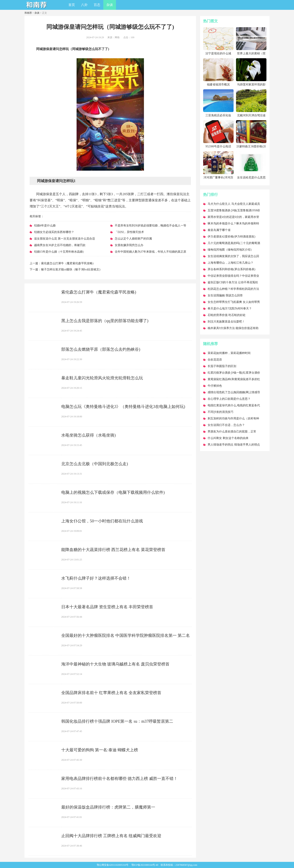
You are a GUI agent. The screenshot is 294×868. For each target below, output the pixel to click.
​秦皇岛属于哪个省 (219, 230)
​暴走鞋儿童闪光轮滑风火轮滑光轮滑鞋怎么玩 (102, 378)
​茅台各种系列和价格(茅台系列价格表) (231, 269)
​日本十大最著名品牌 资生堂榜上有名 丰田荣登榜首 (107, 607)
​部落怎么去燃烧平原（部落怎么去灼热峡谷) (101, 349)
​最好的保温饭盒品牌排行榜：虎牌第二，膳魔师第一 (108, 807)
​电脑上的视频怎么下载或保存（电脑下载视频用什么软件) (113, 492)
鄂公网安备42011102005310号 (113, 865)
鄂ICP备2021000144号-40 (145, 865)
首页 (72, 5)
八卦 (84, 5)
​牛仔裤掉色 (215, 386)
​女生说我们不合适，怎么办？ (226, 425)
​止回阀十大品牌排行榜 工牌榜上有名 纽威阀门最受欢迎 (111, 836)
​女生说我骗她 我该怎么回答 (225, 295)
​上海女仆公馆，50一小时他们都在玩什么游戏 (102, 521)
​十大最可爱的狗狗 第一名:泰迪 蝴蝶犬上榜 (100, 750)
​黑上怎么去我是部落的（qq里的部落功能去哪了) (105, 321)
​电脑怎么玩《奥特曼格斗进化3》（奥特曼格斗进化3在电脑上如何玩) (123, 407)
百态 (97, 5)
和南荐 (28, 13)
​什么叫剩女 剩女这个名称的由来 (228, 438)
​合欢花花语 (215, 360)
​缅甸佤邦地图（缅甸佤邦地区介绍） (231, 250)
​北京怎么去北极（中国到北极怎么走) (95, 464)
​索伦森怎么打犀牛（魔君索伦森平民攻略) (67, 263)
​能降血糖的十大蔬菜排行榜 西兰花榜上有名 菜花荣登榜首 (113, 550)
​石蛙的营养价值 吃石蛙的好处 (227, 315)
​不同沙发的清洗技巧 (220, 412)
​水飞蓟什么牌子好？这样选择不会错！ (96, 578)
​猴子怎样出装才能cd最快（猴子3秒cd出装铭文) (71, 269)
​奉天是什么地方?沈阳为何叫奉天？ (230, 309)
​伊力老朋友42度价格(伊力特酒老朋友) (231, 237)
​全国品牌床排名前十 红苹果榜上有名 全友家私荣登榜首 (111, 693)
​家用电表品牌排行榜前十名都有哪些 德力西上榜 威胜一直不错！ (119, 778)
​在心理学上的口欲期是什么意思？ (229, 399)
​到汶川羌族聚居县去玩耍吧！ (226, 322)
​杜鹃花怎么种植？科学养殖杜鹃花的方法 (233, 289)
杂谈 (110, 5)
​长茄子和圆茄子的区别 (222, 366)
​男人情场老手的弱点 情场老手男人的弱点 (234, 445)
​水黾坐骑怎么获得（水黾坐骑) (89, 435)
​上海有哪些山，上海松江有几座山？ (231, 263)
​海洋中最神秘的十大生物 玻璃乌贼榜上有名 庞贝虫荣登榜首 (115, 664)
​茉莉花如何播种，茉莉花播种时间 (229, 353)
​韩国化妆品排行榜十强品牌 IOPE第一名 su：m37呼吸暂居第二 (117, 721)
